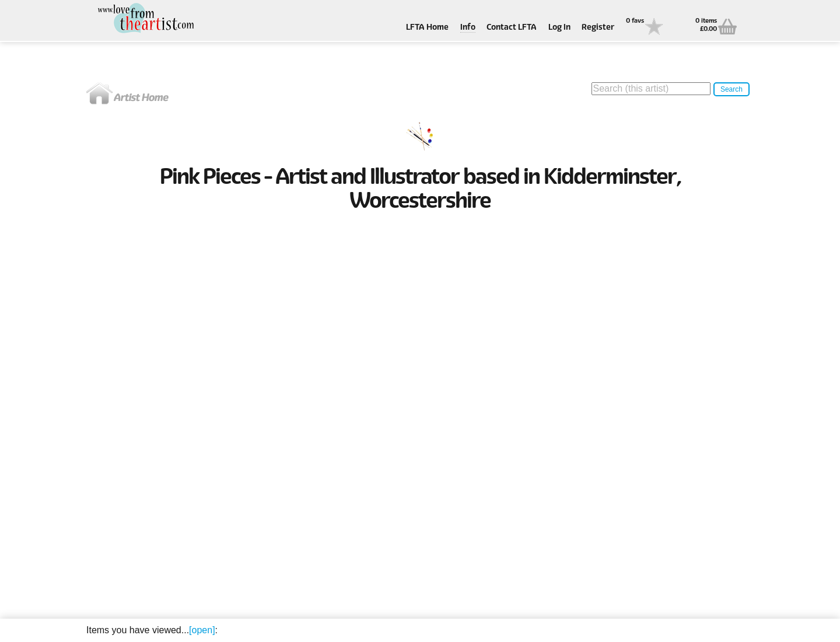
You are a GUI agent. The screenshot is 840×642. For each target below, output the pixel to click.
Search (731, 89)
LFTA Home (427, 28)
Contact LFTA (512, 28)
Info (468, 28)
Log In (559, 28)
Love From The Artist (145, 19)
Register (598, 28)
